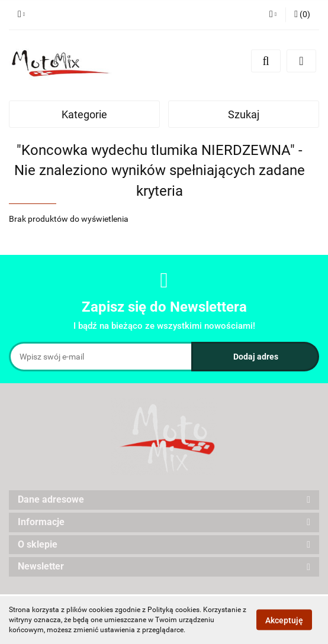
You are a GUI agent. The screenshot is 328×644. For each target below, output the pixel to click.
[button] (302, 15)
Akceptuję (284, 620)
